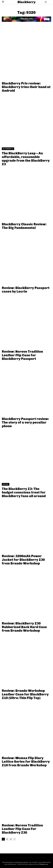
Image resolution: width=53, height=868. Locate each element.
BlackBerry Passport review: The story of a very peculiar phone (25, 422)
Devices (6, 484)
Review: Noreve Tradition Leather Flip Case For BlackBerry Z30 (22, 829)
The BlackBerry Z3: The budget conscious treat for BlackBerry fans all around (24, 492)
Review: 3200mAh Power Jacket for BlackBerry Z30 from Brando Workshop (23, 560)
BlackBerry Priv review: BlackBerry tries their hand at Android (26, 87)
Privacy (42, 864)
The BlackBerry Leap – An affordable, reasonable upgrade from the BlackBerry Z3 (26, 159)
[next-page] (14, 839)
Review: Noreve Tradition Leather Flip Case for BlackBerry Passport (22, 355)
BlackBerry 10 (8, 149)
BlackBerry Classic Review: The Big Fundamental (24, 226)
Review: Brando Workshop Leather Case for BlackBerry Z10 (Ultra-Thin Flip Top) (25, 694)
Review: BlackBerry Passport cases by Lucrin (26, 290)
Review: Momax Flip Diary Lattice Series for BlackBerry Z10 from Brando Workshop (26, 762)
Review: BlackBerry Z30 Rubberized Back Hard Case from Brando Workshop (24, 627)
